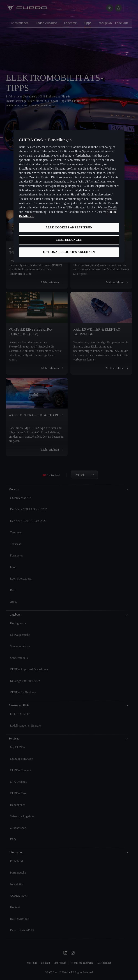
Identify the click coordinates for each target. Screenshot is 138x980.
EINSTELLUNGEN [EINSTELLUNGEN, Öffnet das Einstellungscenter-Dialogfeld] (69, 240)
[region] (69, 196)
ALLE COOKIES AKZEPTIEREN (69, 227)
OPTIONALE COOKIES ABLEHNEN (69, 252)
